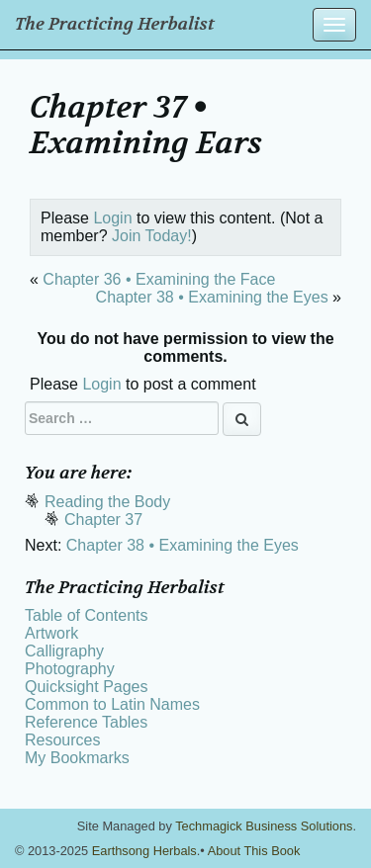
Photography (70, 669)
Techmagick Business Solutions (264, 826)
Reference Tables (86, 722)
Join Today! (152, 236)
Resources (62, 740)
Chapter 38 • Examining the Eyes (212, 297)
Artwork (51, 633)
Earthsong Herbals (144, 851)
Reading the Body (107, 502)
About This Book (254, 851)
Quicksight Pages (87, 687)
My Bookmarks (77, 758)
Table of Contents (87, 615)
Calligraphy (64, 651)
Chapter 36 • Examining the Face (159, 279)
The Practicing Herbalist (115, 24)
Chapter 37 (103, 520)
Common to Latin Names (112, 704)
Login (112, 218)
